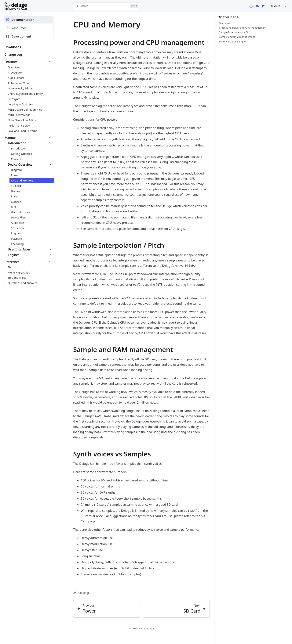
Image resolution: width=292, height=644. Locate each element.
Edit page (81, 593)
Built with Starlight (141, 628)
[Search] (107, 6)
